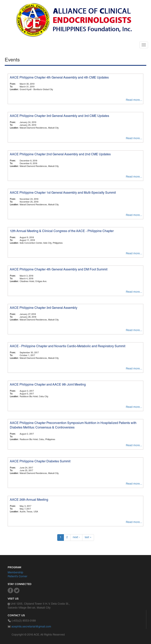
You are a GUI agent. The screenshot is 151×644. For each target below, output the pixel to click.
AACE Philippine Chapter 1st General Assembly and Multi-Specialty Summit (63, 193)
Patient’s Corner (17, 577)
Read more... (134, 100)
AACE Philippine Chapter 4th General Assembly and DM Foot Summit (59, 270)
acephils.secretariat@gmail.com (31, 627)
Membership (15, 573)
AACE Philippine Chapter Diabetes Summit (40, 462)
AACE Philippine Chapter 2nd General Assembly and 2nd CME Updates (60, 155)
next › (76, 538)
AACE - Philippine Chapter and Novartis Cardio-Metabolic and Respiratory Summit (68, 347)
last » (88, 538)
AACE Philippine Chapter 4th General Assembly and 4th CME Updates (59, 78)
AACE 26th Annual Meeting (29, 500)
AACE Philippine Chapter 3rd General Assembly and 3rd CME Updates (59, 116)
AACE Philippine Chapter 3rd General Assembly (44, 308)
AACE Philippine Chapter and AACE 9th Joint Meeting (48, 385)
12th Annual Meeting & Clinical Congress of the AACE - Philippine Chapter (62, 231)
